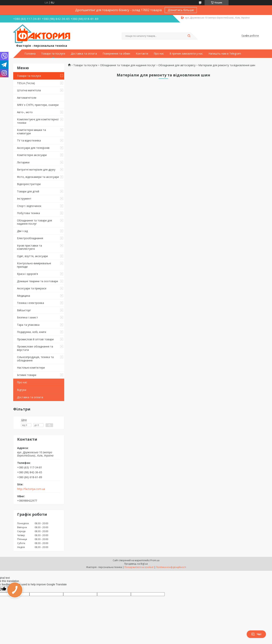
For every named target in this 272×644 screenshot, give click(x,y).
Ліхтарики (23, 162)
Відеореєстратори (29, 184)
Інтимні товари (27, 375)
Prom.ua (155, 560)
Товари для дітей (28, 191)
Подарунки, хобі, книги (32, 332)
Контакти (142, 54)
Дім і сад (22, 231)
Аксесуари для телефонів (33, 148)
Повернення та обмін (116, 54)
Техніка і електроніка (31, 303)
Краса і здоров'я (27, 274)
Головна (30, 54)
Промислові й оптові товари (35, 339)
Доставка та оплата (84, 54)
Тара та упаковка (28, 325)
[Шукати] (189, 36)
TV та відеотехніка (29, 140)
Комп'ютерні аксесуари (32, 155)
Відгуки (22, 390)
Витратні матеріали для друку (36, 169)
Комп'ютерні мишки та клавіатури (31, 132)
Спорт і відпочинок (29, 206)
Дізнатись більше (181, 10)
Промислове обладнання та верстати (35, 348)
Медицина (24, 296)
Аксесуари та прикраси (32, 288)
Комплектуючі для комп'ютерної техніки (38, 121)
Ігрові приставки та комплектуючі (29, 247)
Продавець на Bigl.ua (136, 564)
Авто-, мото (25, 112)
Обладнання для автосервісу (177, 65)
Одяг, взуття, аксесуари (32, 256)
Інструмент (24, 199)
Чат (256, 634)
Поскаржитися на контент (139, 567)
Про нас (159, 54)
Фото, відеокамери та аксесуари (38, 177)
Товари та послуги (53, 54)
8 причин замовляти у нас (186, 54)
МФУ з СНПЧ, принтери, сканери (38, 105)
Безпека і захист (27, 317)
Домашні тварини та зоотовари (37, 281)
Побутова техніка (28, 213)
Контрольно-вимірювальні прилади (34, 265)
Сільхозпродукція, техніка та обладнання (35, 359)
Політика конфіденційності (171, 567)
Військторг (24, 310)
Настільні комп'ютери (31, 368)
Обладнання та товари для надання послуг (34, 222)
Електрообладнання (30, 238)
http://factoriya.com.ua (31, 489)
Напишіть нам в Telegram (225, 54)
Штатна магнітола (29, 90)
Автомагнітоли (27, 98)
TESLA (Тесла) (26, 83)
